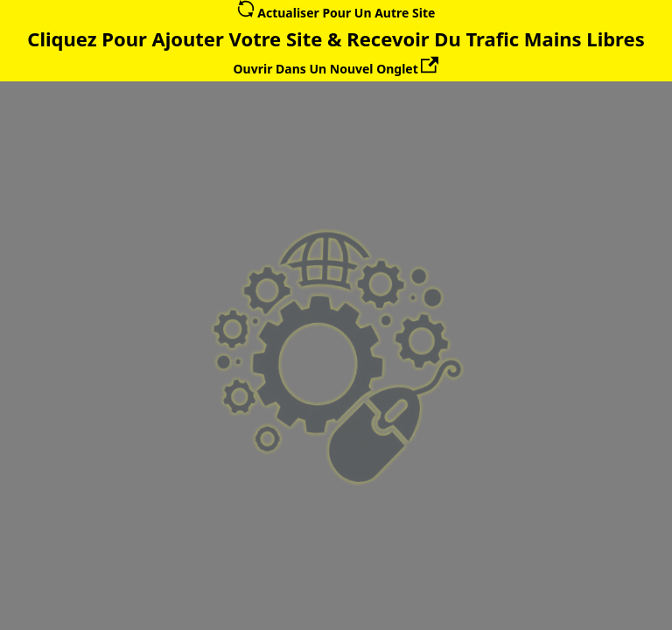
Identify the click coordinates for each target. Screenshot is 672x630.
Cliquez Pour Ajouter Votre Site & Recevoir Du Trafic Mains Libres (336, 38)
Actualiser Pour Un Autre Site (336, 13)
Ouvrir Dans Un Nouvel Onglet (336, 69)
